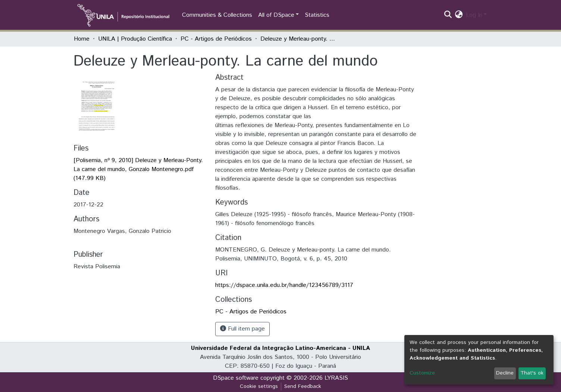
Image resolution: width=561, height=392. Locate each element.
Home (82, 39)
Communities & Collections (217, 15)
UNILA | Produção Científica (135, 39)
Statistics (317, 15)
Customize (422, 373)
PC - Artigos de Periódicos (216, 39)
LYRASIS (336, 378)
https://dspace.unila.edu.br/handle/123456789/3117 (284, 285)
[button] (459, 15)
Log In (474, 15)
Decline (505, 373)
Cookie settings (259, 386)
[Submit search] (448, 15)
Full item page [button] (242, 329)
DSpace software (236, 378)
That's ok (532, 373)
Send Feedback (303, 386)
